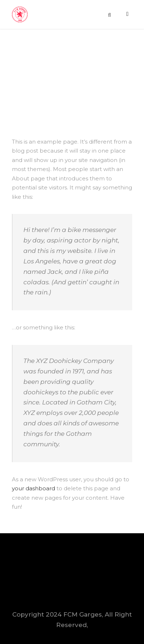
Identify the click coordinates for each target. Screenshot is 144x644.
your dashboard (33, 488)
